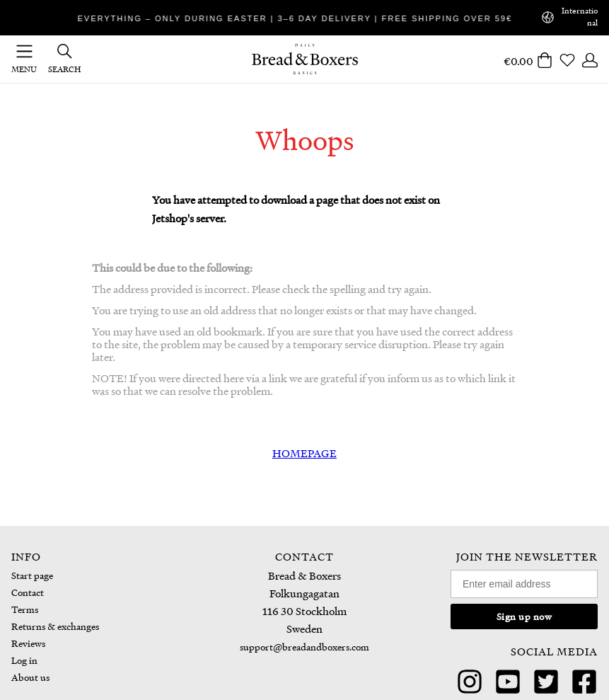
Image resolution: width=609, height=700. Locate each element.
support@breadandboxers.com (304, 647)
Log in (24, 660)
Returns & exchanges (55, 626)
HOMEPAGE (304, 453)
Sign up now (524, 616)
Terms (25, 609)
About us (30, 677)
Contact (28, 592)
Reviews (28, 643)
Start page (32, 575)
